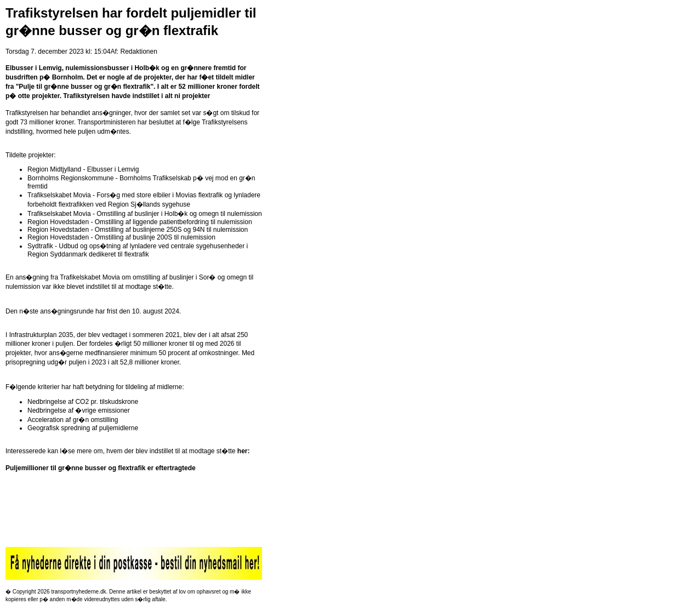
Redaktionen (138, 52)
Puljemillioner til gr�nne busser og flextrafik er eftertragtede (101, 468)
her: (244, 451)
